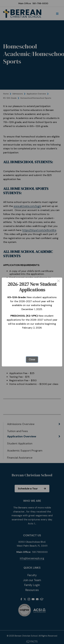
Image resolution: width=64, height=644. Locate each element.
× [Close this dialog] (58, 281)
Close (32, 359)
